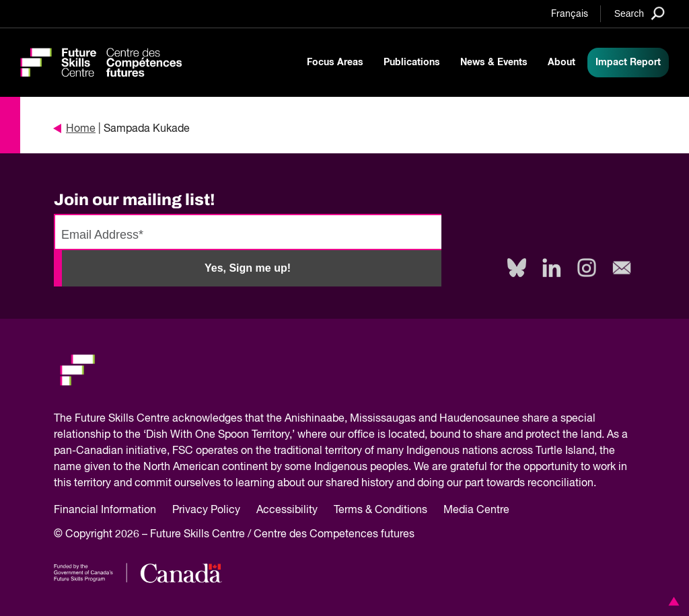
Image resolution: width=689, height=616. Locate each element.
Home (75, 129)
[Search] (640, 13)
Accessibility (287, 510)
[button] (672, 601)
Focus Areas (335, 63)
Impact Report (628, 63)
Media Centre (476, 510)
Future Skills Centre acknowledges (158, 419)
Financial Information (105, 510)
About (561, 63)
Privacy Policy (206, 510)
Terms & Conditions (380, 510)
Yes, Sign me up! (248, 268)
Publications (412, 63)
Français (570, 14)
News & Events (494, 63)
